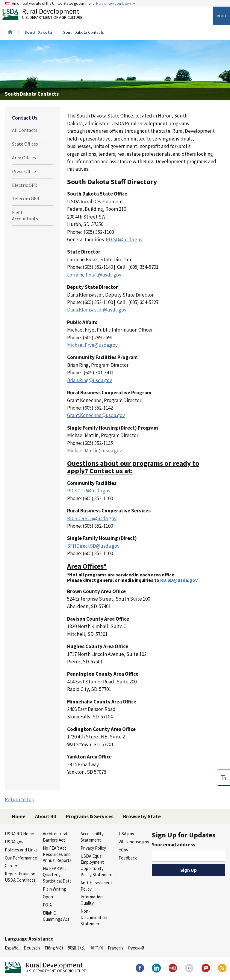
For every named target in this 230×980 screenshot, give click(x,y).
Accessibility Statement (92, 837)
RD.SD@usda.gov (124, 239)
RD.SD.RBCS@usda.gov (92, 518)
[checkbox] (223, 776)
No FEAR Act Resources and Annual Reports (57, 854)
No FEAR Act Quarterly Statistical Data (57, 875)
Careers (12, 866)
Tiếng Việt (54, 948)
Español (12, 948)
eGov (123, 850)
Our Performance (21, 858)
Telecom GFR (26, 199)
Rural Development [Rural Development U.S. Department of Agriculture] (47, 15)
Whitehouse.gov (134, 842)
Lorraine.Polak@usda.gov (94, 275)
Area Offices (24, 158)
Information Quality (92, 900)
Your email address (174, 845)
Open (48, 897)
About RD (46, 816)
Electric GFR (25, 185)
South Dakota (38, 32)
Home (19, 816)
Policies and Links (21, 850)
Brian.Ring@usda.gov (90, 380)
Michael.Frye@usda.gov (92, 345)
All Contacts (25, 130)
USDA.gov (14, 842)
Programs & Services (90, 816)
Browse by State (142, 816)
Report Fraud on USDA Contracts (20, 877)
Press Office (24, 171)
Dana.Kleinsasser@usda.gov (97, 310)
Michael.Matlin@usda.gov (94, 451)
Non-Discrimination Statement (94, 917)
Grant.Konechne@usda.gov (96, 415)
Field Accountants (25, 215)
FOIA (47, 905)
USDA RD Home (19, 834)
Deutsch (32, 948)
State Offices (25, 144)
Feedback (128, 858)
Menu (221, 16)
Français (116, 948)
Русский (136, 948)
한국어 (97, 948)
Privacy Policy (93, 848)
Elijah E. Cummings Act (56, 916)
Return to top (20, 799)
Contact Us (25, 118)
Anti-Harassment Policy (96, 886)
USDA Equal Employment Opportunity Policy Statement (97, 865)
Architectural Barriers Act (55, 837)
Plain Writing (55, 889)
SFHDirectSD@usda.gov (93, 546)
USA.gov (126, 834)
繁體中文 (77, 948)
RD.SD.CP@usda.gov (89, 491)
